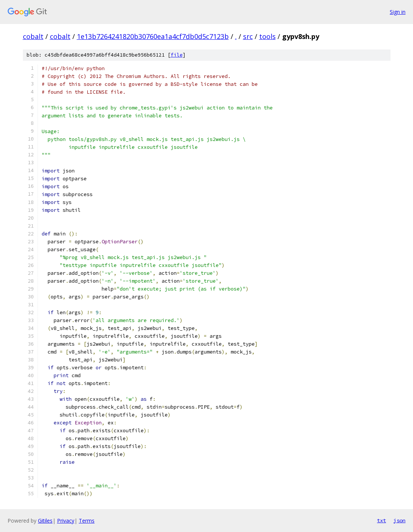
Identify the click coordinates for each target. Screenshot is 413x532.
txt (381, 520)
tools (267, 36)
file (177, 55)
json (399, 520)
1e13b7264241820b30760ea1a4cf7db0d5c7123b (153, 36)
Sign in (398, 12)
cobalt (33, 36)
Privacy (66, 521)
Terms (87, 521)
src (248, 36)
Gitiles (45, 521)
